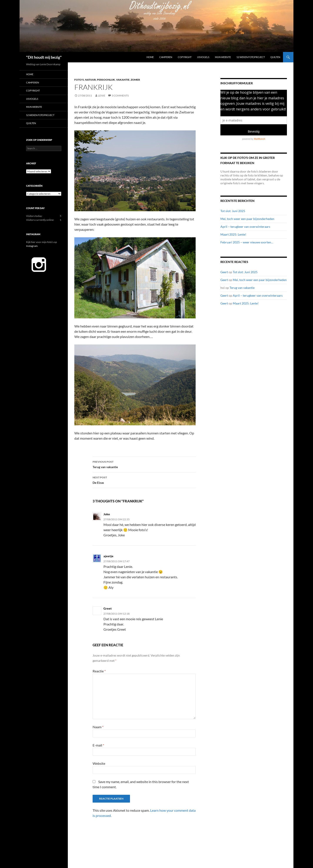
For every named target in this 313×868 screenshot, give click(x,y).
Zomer (135, 80)
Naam (98, 727)
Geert (224, 272)
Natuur (90, 80)
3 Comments (120, 96)
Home (150, 57)
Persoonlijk (106, 80)
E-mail (98, 745)
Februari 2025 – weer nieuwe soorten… (247, 242)
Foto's (79, 80)
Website (99, 763)
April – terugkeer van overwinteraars (245, 227)
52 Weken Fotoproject (251, 57)
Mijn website (223, 57)
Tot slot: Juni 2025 (233, 211)
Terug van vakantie (144, 464)
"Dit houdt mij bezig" (44, 57)
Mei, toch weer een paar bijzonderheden (247, 219)
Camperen (166, 57)
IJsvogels (203, 57)
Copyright (185, 57)
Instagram (32, 246)
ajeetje (108, 556)
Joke (107, 514)
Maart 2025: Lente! (233, 234)
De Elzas (144, 480)
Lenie (102, 96)
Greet (108, 608)
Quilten (275, 57)
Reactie (99, 671)
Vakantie (123, 80)
